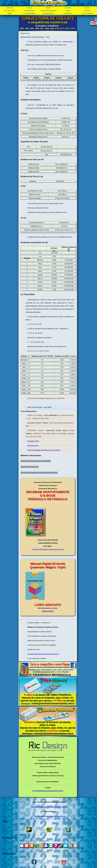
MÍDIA (10, 14)
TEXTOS (87, 8)
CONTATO (87, 11)
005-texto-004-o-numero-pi (30, 467)
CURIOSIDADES (29, 11)
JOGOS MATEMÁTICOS (48, 11)
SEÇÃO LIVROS (48, 611)
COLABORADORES (29, 14)
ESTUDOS (68, 8)
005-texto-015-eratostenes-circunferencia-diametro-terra (39, 473)
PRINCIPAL (10, 8)
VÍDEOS (68, 11)
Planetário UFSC (33, 441)
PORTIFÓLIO (68, 14)
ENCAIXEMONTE (48, 14)
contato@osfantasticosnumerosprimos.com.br (43, 654)
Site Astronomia (33, 446)
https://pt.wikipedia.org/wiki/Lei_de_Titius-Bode (44, 450)
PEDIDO (48, 8)
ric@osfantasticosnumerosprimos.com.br (48, 791)
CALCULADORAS (87, 14)
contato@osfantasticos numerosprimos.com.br (48, 549)
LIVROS (29, 8)
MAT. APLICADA (10, 11)
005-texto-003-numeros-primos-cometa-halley (36, 461)
